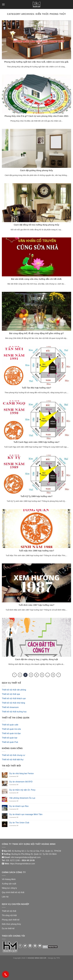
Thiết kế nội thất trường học (14, 712)
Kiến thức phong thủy (11, 924)
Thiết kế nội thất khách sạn (14, 698)
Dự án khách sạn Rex (19, 806)
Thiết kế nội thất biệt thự (13, 760)
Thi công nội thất (9, 915)
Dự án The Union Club (19, 823)
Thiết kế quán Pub (10, 742)
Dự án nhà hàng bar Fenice (21, 773)
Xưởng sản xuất (9, 884)
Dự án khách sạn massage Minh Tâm (26, 814)
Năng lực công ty (9, 888)
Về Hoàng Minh (9, 879)
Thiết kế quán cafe (10, 725)
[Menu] (3, 4)
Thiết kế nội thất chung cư (13, 755)
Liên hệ (5, 897)
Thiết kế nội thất (9, 911)
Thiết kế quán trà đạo (11, 733)
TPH (58, 958)
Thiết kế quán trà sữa (11, 729)
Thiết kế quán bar (10, 738)
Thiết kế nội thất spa (11, 694)
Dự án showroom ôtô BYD (21, 782)
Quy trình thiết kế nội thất (13, 892)
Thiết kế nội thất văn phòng (14, 690)
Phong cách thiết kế (11, 920)
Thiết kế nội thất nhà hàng (13, 703)
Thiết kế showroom (10, 707)
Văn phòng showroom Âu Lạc (22, 798)
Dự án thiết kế (8, 928)
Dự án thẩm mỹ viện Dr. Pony (22, 790)
